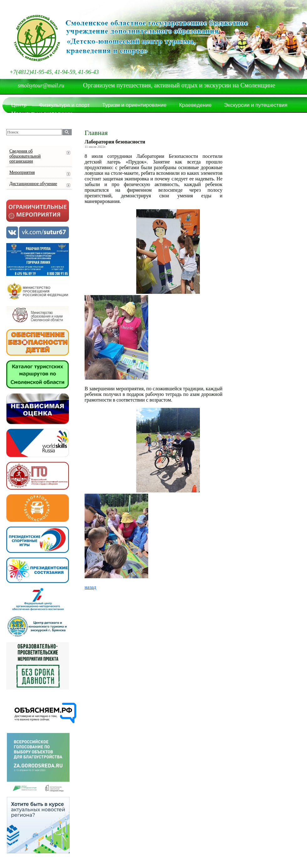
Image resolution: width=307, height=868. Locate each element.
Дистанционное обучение (33, 184)
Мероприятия (22, 172)
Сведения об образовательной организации (25, 156)
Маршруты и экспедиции (42, 114)
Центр (19, 105)
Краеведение (195, 105)
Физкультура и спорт (65, 105)
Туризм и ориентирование (134, 105)
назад (90, 587)
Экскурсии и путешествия (256, 105)
